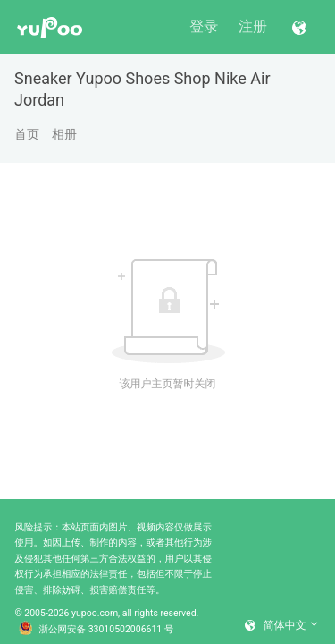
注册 (253, 26)
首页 (27, 134)
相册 (64, 134)
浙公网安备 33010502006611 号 (96, 630)
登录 (204, 26)
